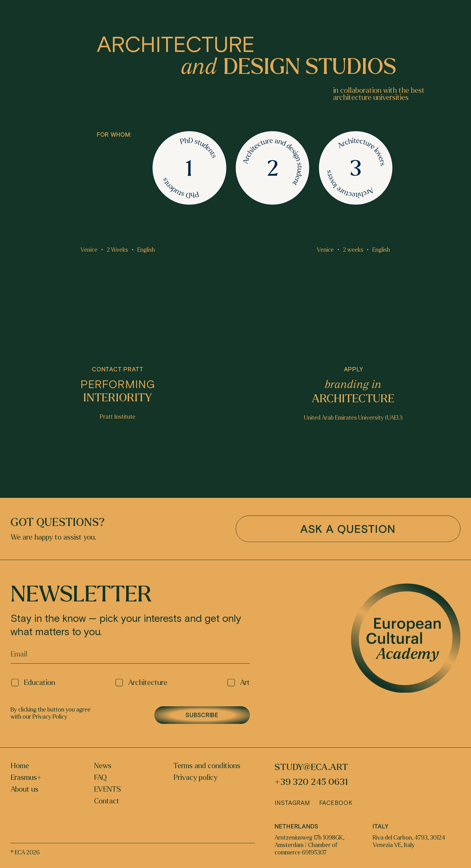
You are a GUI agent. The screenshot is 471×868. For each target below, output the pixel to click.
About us (24, 789)
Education (33, 683)
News (103, 766)
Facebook (336, 803)
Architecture (141, 683)
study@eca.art (311, 767)
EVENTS (107, 789)
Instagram (292, 803)
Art (238, 683)
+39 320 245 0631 (311, 782)
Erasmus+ (26, 778)
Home (20, 766)
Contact (107, 801)
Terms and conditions (207, 766)
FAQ (100, 778)
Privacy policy (195, 778)
